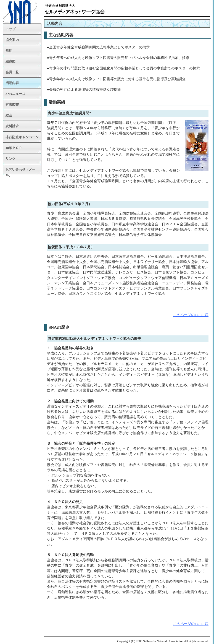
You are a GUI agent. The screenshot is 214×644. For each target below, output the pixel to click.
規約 (9, 51)
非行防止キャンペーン (22, 137)
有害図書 (12, 105)
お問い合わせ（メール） (20, 171)
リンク (10, 159)
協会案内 (12, 40)
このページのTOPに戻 (191, 315)
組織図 (10, 61)
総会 (9, 115)
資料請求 (12, 126)
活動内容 (12, 83)
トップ (10, 29)
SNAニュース (15, 94)
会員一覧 (12, 72)
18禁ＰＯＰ (14, 148)
